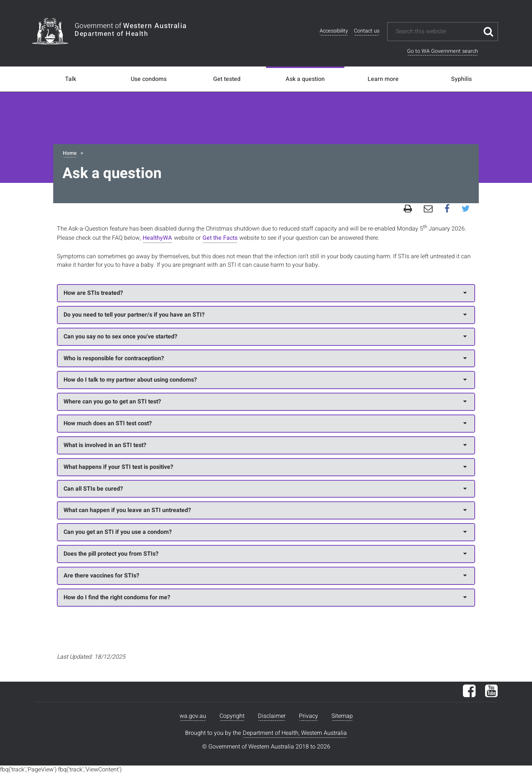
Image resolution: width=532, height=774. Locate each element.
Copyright (232, 716)
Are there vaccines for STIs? (265, 576)
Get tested (227, 79)
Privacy (308, 716)
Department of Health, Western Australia (295, 733)
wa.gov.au (193, 716)
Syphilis (461, 79)
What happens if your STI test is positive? (265, 467)
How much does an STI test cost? (265, 423)
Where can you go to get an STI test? (265, 402)
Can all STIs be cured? (265, 489)
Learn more (383, 79)
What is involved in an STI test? (265, 445)
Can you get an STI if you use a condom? (265, 532)
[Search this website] (437, 32)
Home (70, 153)
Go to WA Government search (443, 51)
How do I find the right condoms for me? (265, 597)
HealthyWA (157, 238)
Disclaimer (272, 716)
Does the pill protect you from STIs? (265, 554)
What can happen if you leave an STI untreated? (265, 510)
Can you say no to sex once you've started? (265, 337)
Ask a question (305, 79)
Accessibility (334, 31)
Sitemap (342, 716)
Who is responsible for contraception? (265, 358)
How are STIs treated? (265, 293)
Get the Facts (220, 238)
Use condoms (149, 79)
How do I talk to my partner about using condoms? (265, 380)
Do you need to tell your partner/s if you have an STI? (265, 315)
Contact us (367, 31)
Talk (71, 79)
